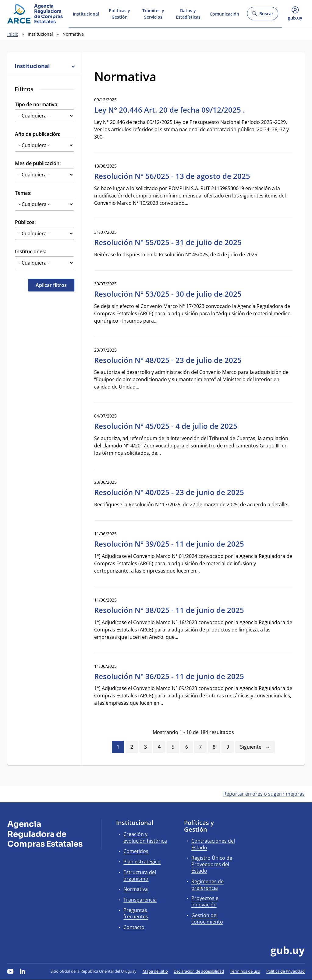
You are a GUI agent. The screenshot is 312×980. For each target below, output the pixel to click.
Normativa (136, 889)
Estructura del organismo (140, 875)
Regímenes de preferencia (207, 885)
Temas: (23, 193)
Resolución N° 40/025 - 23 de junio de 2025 (169, 492)
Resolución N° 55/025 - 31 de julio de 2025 (168, 242)
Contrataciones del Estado (213, 844)
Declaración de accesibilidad (199, 971)
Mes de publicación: (38, 163)
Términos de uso (245, 971)
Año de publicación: (38, 134)
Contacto (134, 927)
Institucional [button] (44, 66)
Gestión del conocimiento (207, 919)
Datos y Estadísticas (188, 13)
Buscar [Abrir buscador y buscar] (262, 15)
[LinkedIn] (23, 971)
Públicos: (25, 222)
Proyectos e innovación (205, 901)
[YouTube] (10, 971)
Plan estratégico (142, 862)
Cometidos (136, 851)
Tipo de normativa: (37, 104)
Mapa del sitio (155, 971)
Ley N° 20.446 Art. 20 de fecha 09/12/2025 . (170, 110)
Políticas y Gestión (119, 13)
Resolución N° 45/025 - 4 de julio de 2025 (166, 426)
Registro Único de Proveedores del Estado (212, 864)
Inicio (13, 34)
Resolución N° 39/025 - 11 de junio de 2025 (169, 544)
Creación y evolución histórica (145, 837)
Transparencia (140, 900)
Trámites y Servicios (153, 13)
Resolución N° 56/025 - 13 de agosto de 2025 (172, 176)
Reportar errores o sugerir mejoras (264, 794)
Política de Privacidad (285, 971)
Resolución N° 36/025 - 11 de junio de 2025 (169, 676)
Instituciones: (30, 251)
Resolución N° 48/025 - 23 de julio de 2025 (168, 360)
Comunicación (224, 13)
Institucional (86, 13)
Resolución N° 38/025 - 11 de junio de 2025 (169, 610)
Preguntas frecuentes (136, 913)
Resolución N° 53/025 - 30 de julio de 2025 (168, 294)
